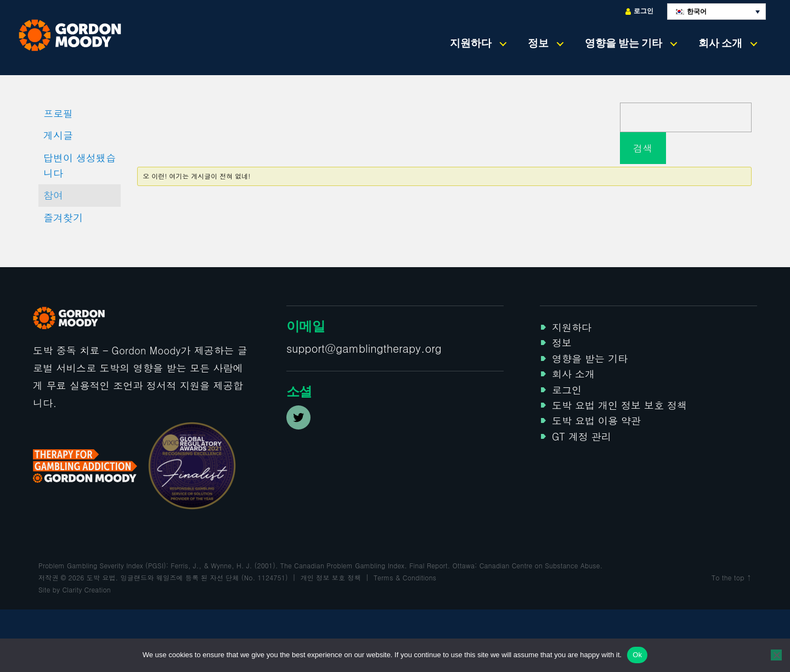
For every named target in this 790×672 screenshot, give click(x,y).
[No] (776, 655)
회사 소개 (720, 43)
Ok (637, 655)
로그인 (639, 11)
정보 (538, 43)
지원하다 (471, 43)
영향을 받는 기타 (623, 43)
